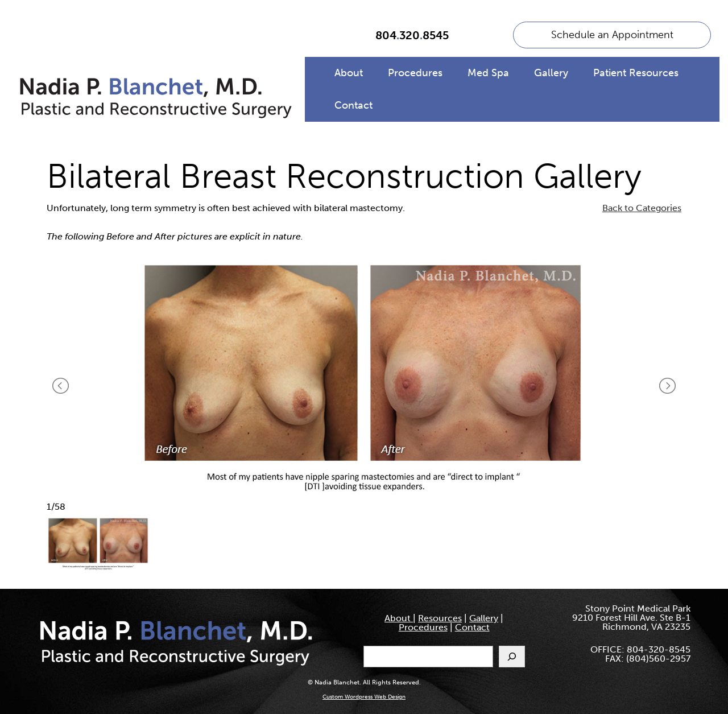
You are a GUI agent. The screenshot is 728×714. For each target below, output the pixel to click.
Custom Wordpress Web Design (364, 697)
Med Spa (488, 73)
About (349, 73)
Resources (440, 618)
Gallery (551, 73)
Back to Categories (642, 208)
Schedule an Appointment (612, 35)
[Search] (512, 657)
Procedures (415, 73)
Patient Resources (636, 73)
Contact (353, 105)
